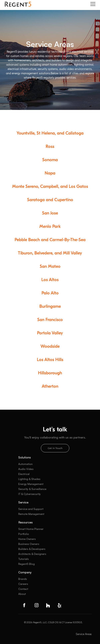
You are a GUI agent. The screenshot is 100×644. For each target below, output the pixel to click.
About (22, 594)
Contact (23, 589)
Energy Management (31, 484)
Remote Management (31, 514)
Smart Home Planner (31, 529)
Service (23, 502)
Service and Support (31, 509)
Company (25, 572)
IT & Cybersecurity (29, 494)
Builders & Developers (32, 549)
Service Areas (84, 634)
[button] (93, 4)
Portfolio (24, 534)
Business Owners (29, 544)
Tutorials (24, 559)
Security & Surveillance (32, 489)
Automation (25, 464)
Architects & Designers (32, 554)
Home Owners (27, 539)
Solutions (25, 457)
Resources (25, 522)
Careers (23, 584)
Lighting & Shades (29, 479)
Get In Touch (55, 448)
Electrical (24, 474)
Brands (23, 579)
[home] (18, 4)
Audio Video (26, 469)
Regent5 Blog (26, 564)
